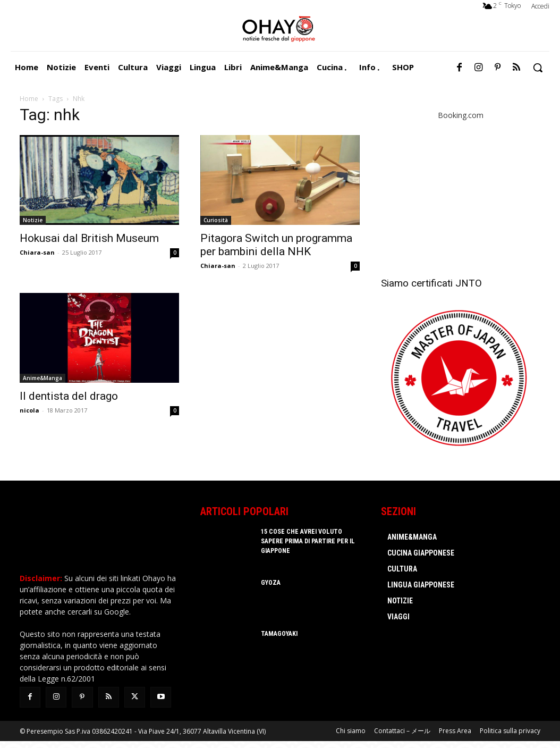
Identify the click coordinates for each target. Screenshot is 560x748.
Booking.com (461, 115)
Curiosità (216, 220)
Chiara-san (37, 252)
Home (29, 99)
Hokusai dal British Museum (89, 238)
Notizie (33, 220)
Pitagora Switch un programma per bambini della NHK (276, 245)
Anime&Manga (43, 378)
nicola (29, 410)
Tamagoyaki (279, 634)
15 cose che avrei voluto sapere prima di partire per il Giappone (307, 541)
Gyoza (270, 583)
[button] (538, 68)
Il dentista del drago (69, 396)
